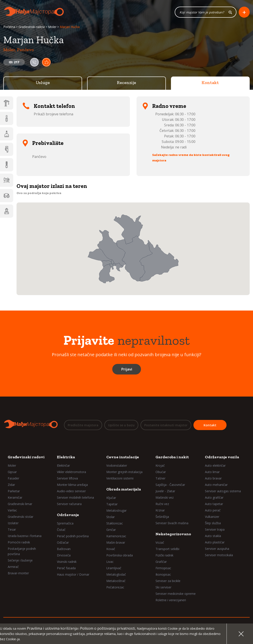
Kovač (111, 549)
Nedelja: (168, 147)
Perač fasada (66, 568)
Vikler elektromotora (71, 472)
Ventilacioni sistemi (120, 478)
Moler (52, 27)
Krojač (160, 465)
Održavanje (68, 515)
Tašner (160, 478)
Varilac (12, 510)
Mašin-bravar (116, 542)
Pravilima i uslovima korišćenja (52, 628)
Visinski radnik (67, 562)
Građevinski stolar (21, 517)
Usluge (43, 83)
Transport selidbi (167, 549)
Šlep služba (213, 523)
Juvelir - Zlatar (165, 491)
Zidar (11, 485)
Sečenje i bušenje (20, 560)
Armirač (13, 567)
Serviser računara (69, 504)
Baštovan (64, 549)
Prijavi (127, 369)
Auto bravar (213, 478)
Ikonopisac (163, 574)
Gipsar (12, 472)
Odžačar (63, 542)
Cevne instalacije (123, 457)
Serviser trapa (215, 529)
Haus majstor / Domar (73, 574)
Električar (63, 465)
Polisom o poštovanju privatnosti (108, 628)
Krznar (160, 510)
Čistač (61, 530)
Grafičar (161, 562)
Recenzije (126, 83)
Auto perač (213, 510)
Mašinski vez (165, 497)
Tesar (12, 529)
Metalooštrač (116, 581)
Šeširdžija (162, 517)
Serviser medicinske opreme (176, 594)
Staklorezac (115, 523)
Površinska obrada (120, 555)
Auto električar (215, 465)
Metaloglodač (116, 574)
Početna (9, 27)
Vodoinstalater (117, 465)
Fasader (13, 478)
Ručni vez (162, 504)
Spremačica (65, 523)
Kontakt (210, 83)
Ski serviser (163, 587)
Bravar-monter (18, 573)
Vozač (160, 542)
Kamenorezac (116, 536)
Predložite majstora (83, 425)
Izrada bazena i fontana (25, 536)
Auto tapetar (214, 504)
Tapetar (112, 504)
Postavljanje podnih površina (22, 551)
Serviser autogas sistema (223, 491)
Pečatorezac (115, 587)
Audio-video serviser (71, 491)
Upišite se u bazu (121, 425)
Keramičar (15, 497)
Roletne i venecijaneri (171, 600)
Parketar (14, 491)
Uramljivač (114, 568)
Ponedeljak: (165, 114)
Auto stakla (213, 536)
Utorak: (168, 120)
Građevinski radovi (32, 27)
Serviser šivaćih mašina (172, 523)
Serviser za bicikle (168, 581)
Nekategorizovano (173, 534)
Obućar (161, 472)
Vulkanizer (212, 517)
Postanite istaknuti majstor (166, 425)
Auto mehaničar (216, 485)
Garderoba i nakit (172, 457)
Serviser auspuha (217, 549)
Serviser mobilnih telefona (75, 497)
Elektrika (66, 457)
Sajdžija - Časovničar (170, 485)
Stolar (111, 517)
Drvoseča (64, 555)
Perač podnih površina (73, 536)
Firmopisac (163, 568)
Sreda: (169, 125)
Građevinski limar (20, 504)
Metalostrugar (116, 510)
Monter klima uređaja (72, 485)
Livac (110, 562)
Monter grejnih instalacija (124, 472)
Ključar (111, 498)
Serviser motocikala (219, 555)
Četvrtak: (167, 131)
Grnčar (111, 530)
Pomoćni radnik (19, 542)
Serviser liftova (67, 478)
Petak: (169, 136)
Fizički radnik (164, 555)
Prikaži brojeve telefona (53, 114)
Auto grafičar (214, 497)
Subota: (168, 142)
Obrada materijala (124, 489)
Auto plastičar (215, 542)
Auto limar (212, 472)
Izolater (13, 523)
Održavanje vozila (222, 457)
